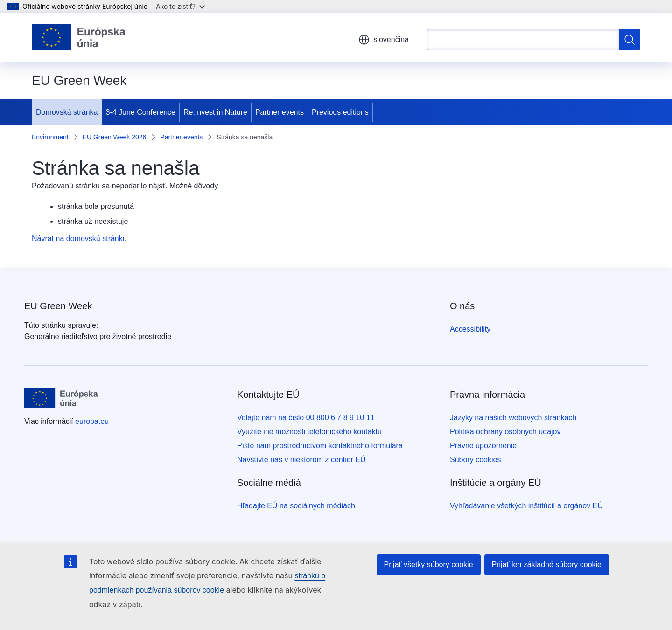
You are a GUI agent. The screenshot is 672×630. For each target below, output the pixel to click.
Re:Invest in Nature (215, 112)
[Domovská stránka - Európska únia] (79, 37)
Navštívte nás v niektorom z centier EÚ (301, 460)
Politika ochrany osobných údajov (505, 432)
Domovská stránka (67, 112)
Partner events (280, 112)
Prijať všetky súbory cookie (429, 564)
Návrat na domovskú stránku (79, 239)
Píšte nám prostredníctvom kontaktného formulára (320, 446)
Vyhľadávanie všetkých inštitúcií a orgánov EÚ (526, 506)
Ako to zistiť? (180, 6)
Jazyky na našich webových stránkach (513, 418)
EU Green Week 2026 (115, 137)
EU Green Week (58, 306)
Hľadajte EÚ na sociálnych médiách (296, 506)
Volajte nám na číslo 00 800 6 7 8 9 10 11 (306, 418)
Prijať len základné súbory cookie (547, 564)
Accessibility (470, 329)
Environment (50, 137)
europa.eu (92, 421)
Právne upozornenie (483, 446)
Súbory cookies (475, 460)
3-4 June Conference (141, 112)
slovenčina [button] (384, 40)
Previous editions (340, 112)
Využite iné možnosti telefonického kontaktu (309, 432)
